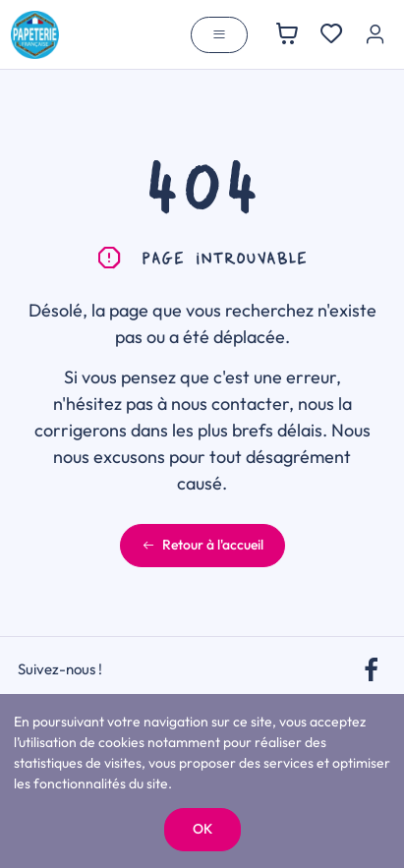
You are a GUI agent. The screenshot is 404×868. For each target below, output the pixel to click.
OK (202, 829)
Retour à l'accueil (202, 545)
